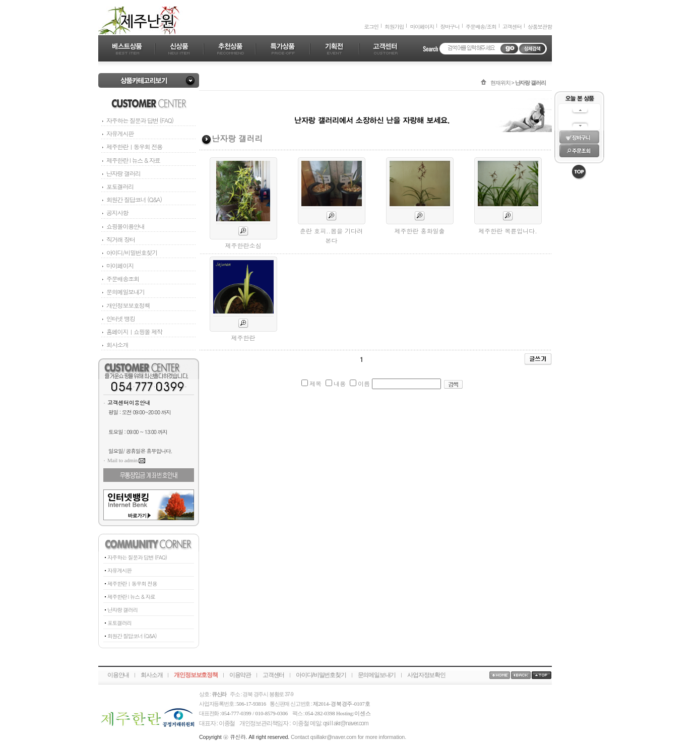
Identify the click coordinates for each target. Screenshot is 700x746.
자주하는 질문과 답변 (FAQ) (140, 120)
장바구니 (450, 26)
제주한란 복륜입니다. (508, 231)
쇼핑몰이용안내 (123, 226)
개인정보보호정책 (125, 305)
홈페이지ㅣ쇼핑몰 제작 (132, 331)
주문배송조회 (120, 278)
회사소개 (114, 345)
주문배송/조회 (481, 26)
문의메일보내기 (123, 292)
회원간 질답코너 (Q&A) (134, 199)
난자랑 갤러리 (123, 173)
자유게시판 (120, 133)
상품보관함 (540, 26)
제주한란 (243, 337)
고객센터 (512, 26)
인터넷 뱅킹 (118, 318)
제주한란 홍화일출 (419, 231)
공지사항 (114, 212)
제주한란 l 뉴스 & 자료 (133, 160)
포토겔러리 (120, 186)
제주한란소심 (243, 245)
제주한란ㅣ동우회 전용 (134, 146)
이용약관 (240, 675)
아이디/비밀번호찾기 (129, 252)
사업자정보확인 (426, 675)
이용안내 (118, 675)
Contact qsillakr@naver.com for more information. (348, 737)
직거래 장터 (118, 239)
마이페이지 (422, 26)
